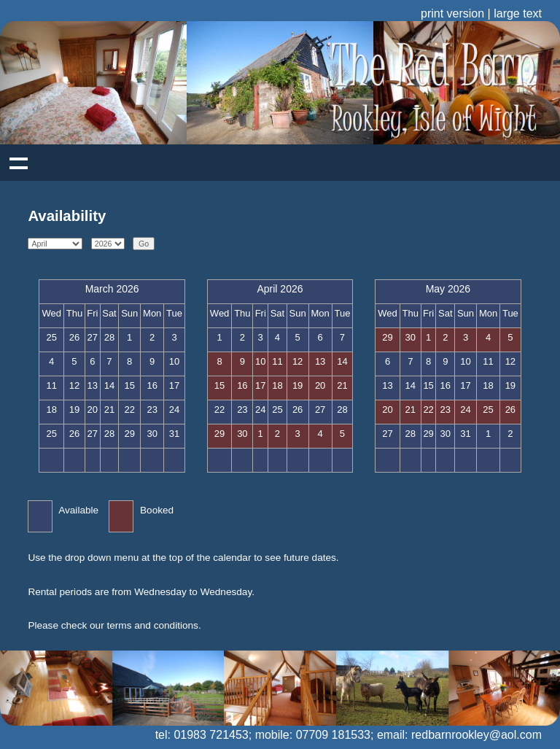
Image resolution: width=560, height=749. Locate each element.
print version (452, 13)
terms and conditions (152, 625)
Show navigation (18, 163)
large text (518, 13)
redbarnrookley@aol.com (477, 735)
